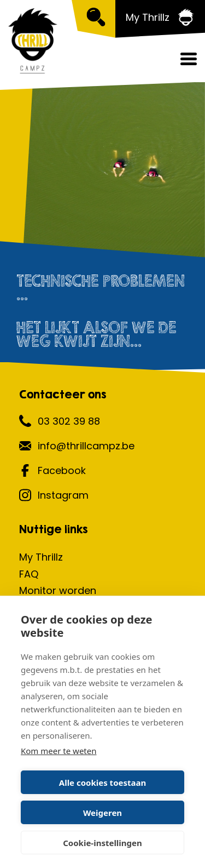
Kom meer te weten (59, 751)
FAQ (29, 574)
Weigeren (102, 813)
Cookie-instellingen (102, 843)
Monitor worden (58, 590)
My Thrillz (41, 557)
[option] (102, 178)
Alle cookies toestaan (102, 783)
